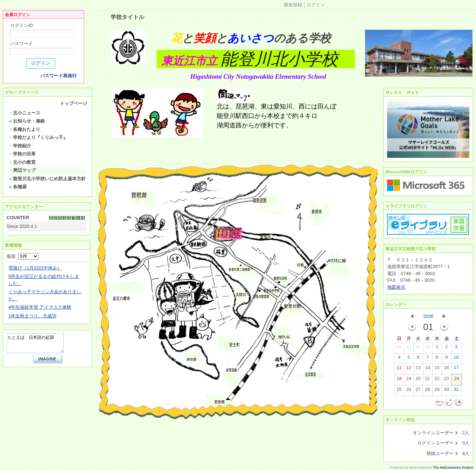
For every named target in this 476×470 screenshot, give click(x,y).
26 (408, 391)
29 (408, 348)
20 (418, 380)
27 (418, 391)
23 (446, 380)
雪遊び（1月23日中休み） (35, 268)
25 (399, 391)
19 (408, 380)
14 (427, 369)
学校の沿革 (22, 154)
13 (418, 369)
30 (418, 348)
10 (456, 359)
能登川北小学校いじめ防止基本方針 (47, 179)
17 (456, 369)
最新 (23, 256)
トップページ (73, 103)
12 (408, 369)
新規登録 (293, 5)
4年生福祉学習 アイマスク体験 (40, 307)
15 (437, 369)
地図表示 (396, 287)
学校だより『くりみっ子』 (38, 137)
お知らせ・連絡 (27, 121)
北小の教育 (22, 162)
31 (427, 348)
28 (399, 348)
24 (456, 380)
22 (437, 380)
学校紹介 (20, 146)
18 (399, 380)
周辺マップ (22, 170)
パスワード (22, 44)
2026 (428, 316)
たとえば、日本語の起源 (35, 343)
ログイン (316, 5)
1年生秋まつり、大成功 (32, 316)
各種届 (18, 187)
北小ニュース (25, 113)
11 (399, 369)
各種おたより (25, 129)
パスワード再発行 (58, 76)
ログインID (22, 25)
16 (446, 369)
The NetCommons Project (453, 468)
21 (427, 380)
